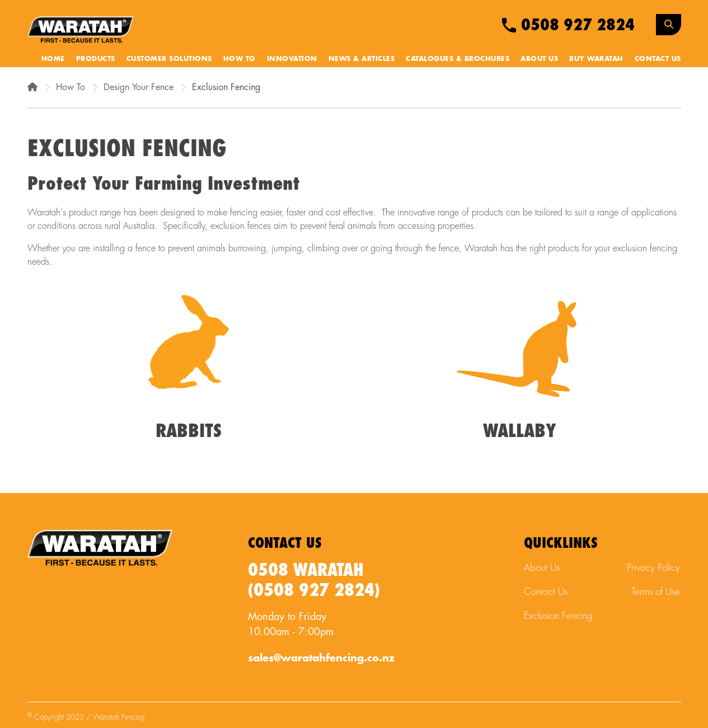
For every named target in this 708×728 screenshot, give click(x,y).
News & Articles (362, 59)
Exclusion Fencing (558, 616)
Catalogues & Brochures (458, 59)
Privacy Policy (653, 568)
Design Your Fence (139, 87)
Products (96, 59)
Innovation (292, 59)
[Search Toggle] (669, 25)
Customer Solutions (169, 59)
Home (53, 59)
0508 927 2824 (568, 25)
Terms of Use (656, 592)
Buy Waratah (596, 59)
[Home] (32, 87)
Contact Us (658, 59)
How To (240, 59)
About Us (539, 59)
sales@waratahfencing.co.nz (321, 658)
